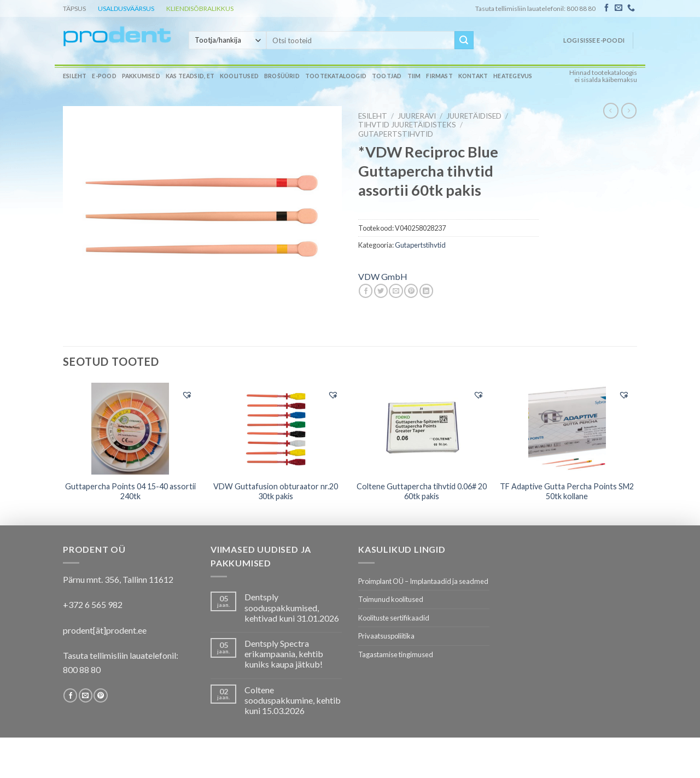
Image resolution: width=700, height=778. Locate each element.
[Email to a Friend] (396, 291)
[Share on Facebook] (366, 291)
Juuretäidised (474, 116)
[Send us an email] (619, 8)
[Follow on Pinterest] (100, 695)
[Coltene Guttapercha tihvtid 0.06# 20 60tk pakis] (421, 429)
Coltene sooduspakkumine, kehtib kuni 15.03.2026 (293, 700)
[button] (187, 395)
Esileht (75, 76)
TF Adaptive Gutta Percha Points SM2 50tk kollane (567, 492)
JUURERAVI (417, 116)
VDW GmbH (383, 276)
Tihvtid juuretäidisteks (407, 125)
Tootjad (387, 76)
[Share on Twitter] (381, 291)
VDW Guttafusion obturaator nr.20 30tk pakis (276, 492)
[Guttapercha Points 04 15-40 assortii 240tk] (130, 429)
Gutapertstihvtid (396, 134)
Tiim (414, 76)
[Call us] (631, 8)
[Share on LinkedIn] (426, 291)
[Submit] (464, 40)
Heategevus (513, 76)
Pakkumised (141, 76)
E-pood (104, 76)
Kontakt (473, 76)
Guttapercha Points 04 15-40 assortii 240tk (130, 492)
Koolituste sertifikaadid (394, 618)
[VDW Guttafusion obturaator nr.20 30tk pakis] (276, 429)
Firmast (439, 76)
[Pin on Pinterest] (411, 291)
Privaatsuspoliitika (386, 636)
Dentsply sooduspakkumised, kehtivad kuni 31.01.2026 (292, 607)
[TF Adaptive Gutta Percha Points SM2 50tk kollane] (567, 429)
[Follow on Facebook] (606, 8)
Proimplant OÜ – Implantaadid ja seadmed (423, 581)
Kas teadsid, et (190, 76)
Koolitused (239, 76)
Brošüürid (282, 76)
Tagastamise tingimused (396, 654)
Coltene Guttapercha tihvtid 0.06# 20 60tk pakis (422, 492)
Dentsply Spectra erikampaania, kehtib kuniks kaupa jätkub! (284, 654)
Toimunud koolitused (391, 599)
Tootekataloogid (336, 76)
